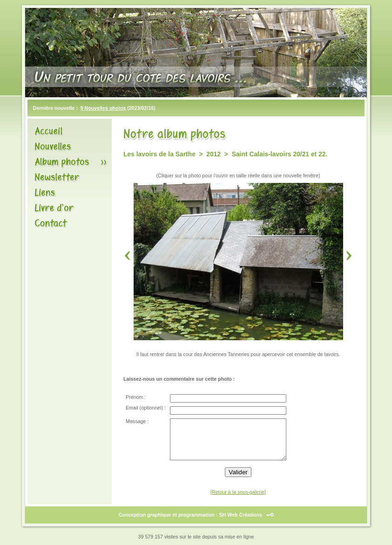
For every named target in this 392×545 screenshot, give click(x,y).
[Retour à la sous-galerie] (238, 492)
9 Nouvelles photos (103, 108)
